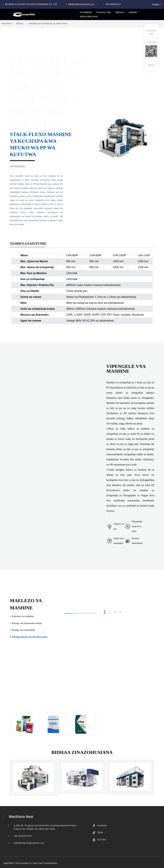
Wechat (151, 65)
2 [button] (110, 612)
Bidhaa (20, 23)
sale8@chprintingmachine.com (81, 4)
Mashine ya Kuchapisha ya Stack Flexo (48, 23)
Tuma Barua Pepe (151, 32)
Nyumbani (7, 23)
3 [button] (115, 612)
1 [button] (105, 612)
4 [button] (120, 612)
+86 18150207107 (113, 4)
